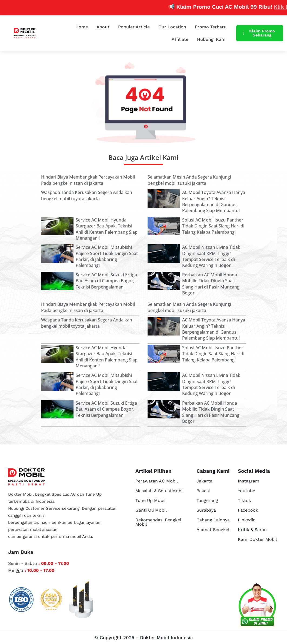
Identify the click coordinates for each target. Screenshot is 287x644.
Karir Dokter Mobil (257, 539)
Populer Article (134, 27)
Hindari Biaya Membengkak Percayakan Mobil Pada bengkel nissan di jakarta (88, 180)
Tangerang (207, 500)
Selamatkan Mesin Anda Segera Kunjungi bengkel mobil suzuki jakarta (189, 180)
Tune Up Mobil (151, 500)
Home (82, 27)
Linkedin (247, 520)
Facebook (248, 510)
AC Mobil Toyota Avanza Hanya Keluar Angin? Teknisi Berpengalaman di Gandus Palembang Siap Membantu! (214, 201)
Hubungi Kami (212, 39)
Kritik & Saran (252, 530)
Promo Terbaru (211, 27)
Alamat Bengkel (213, 530)
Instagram (248, 481)
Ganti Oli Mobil (151, 510)
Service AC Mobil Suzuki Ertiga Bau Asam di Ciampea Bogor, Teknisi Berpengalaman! (106, 281)
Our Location (172, 27)
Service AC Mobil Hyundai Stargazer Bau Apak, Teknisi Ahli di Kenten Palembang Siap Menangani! (107, 229)
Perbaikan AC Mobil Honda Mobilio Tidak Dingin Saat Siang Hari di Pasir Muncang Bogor (211, 284)
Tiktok (244, 500)
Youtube (246, 491)
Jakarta (204, 481)
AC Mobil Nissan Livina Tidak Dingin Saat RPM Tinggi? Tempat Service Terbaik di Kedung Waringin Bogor (211, 256)
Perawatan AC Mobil (157, 481)
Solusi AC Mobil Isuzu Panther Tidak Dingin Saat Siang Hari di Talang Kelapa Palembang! (213, 226)
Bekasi (203, 491)
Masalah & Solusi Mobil (160, 491)
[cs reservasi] (257, 606)
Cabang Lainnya (213, 520)
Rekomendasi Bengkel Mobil (158, 522)
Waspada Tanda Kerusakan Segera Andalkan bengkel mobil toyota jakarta (87, 195)
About (103, 27)
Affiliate (180, 39)
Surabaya (206, 510)
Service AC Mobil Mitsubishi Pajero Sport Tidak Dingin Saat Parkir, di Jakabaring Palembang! (107, 256)
